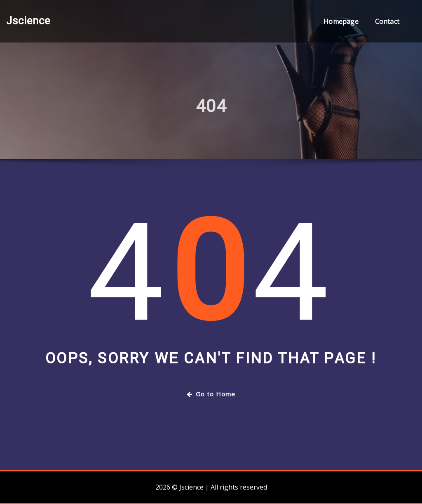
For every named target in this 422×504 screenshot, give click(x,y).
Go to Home (211, 394)
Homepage (341, 21)
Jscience (28, 21)
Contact (387, 21)
